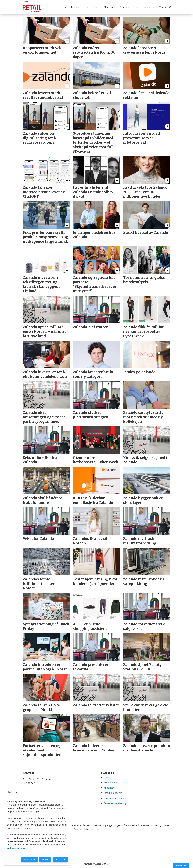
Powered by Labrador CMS (97, 864)
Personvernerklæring (115, 803)
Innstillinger (181, 865)
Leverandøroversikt (72, 7)
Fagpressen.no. (18, 848)
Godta (45, 859)
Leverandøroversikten (115, 798)
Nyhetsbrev (149, 7)
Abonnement (110, 7)
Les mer (95, 829)
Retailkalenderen (93, 7)
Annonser (125, 7)
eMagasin (163, 7)
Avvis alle (60, 859)
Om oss (136, 7)
